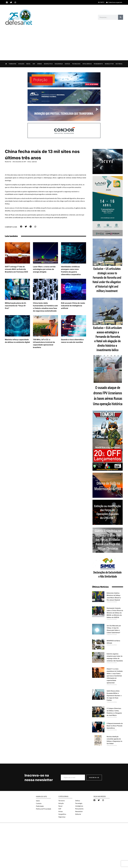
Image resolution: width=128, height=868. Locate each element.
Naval (29, 64)
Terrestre (13, 64)
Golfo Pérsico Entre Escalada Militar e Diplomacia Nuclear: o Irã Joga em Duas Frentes (114, 695)
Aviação (21, 64)
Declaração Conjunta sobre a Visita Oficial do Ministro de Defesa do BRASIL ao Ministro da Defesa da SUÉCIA (115, 613)
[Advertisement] (64, 41)
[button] (21, 227)
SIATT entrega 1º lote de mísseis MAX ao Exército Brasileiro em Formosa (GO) (16, 269)
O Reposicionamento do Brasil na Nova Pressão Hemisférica (115, 726)
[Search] (121, 17)
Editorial (119, 64)
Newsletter (109, 64)
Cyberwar (34, 162)
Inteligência (87, 64)
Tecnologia (76, 64)
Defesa (67, 64)
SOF (34, 64)
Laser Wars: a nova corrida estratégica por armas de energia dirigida (44, 269)
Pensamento (98, 64)
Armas (40, 64)
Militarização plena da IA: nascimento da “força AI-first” (16, 306)
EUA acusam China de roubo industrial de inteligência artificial (73, 306)
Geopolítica (48, 64)
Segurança (59, 64)
